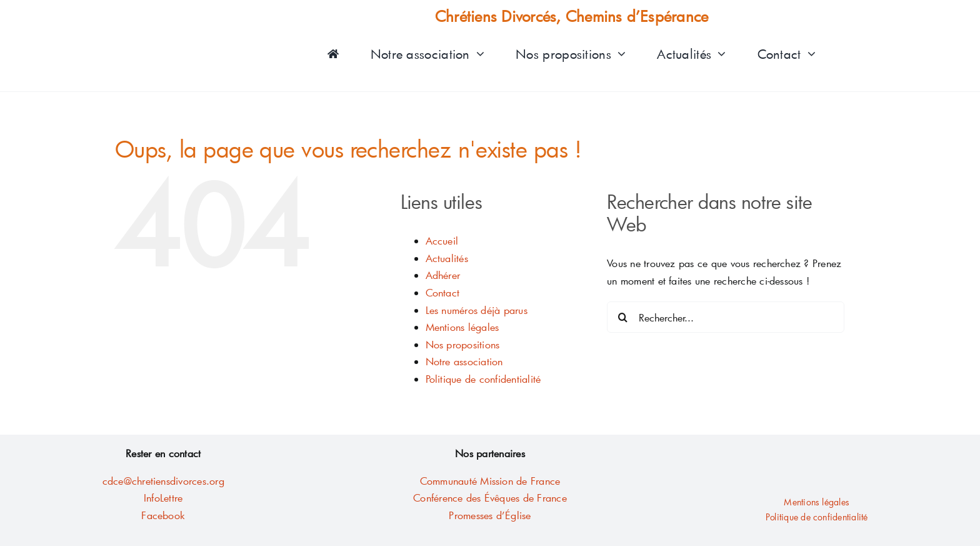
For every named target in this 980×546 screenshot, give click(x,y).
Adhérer (443, 275)
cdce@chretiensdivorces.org (163, 481)
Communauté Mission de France (490, 481)
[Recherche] (622, 317)
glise (521, 515)
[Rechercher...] (726, 317)
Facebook (163, 515)
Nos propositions (463, 344)
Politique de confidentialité (483, 379)
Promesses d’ (477, 515)
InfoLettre (163, 498)
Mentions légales (462, 327)
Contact (443, 292)
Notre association (464, 361)
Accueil (442, 240)
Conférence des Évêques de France (490, 498)
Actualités (447, 258)
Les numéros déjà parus (477, 310)
